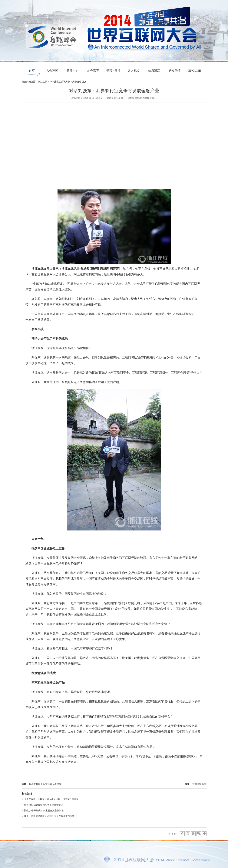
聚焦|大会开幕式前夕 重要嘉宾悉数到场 (44, 811)
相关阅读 (27, 794)
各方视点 (134, 71)
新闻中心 (73, 71)
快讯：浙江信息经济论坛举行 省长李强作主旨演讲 (49, 816)
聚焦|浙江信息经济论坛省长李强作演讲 (44, 805)
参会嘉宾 (93, 71)
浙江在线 (43, 82)
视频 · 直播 (113, 71)
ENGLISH (195, 71)
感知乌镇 (174, 71)
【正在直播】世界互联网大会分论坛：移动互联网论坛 (51, 799)
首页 (32, 71)
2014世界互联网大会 (60, 82)
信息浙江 (154, 71)
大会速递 (52, 71)
